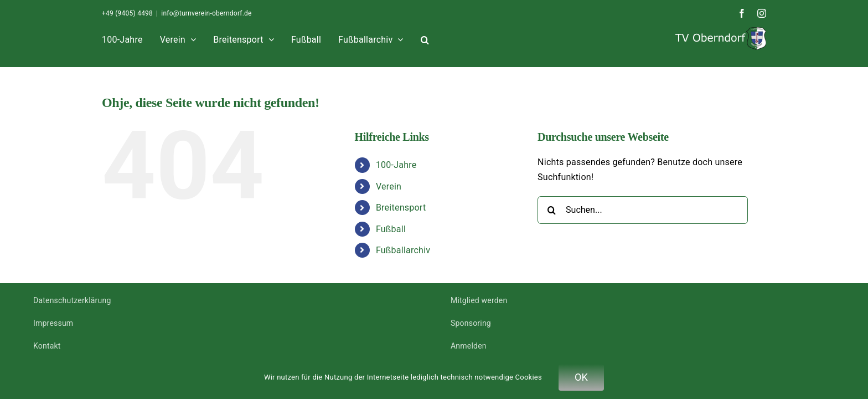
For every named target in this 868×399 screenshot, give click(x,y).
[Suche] (551, 210)
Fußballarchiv (403, 250)
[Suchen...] (643, 210)
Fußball (391, 229)
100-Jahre (396, 165)
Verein (389, 186)
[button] (644, 39)
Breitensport (401, 208)
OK (581, 377)
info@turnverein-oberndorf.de (206, 13)
